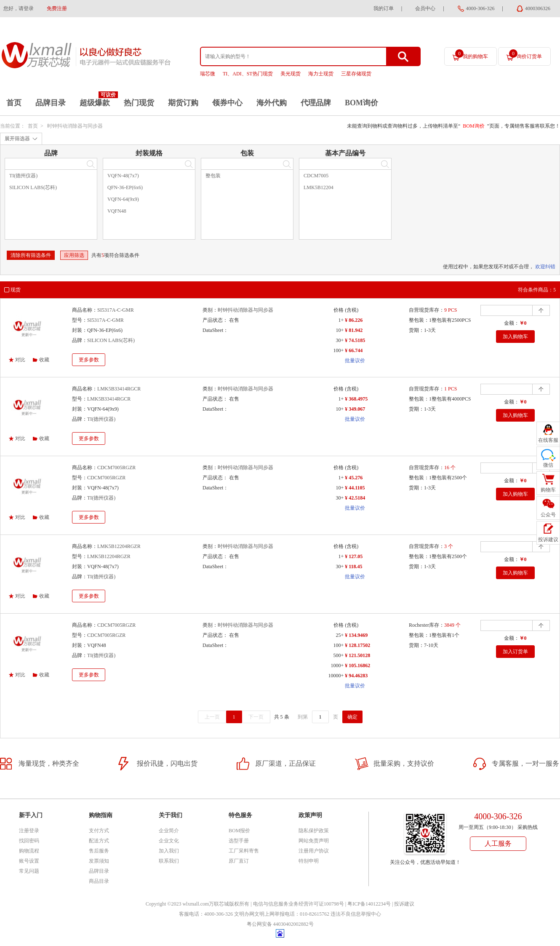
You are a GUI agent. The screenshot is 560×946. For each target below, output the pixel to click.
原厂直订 (239, 861)
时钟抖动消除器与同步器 (75, 126)
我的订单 (384, 8)
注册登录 (29, 831)
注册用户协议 (314, 851)
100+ (338, 350)
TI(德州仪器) (23, 176)
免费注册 (57, 8)
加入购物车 (515, 337)
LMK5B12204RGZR (119, 546)
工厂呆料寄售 (244, 851)
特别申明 (309, 861)
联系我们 (169, 861)
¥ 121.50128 (357, 655)
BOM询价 (361, 103)
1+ (341, 320)
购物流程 (29, 851)
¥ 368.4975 (356, 399)
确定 (352, 717)
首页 (14, 103)
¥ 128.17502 (357, 645)
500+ (338, 655)
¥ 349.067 (355, 409)
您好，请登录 (19, 8)
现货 (16, 290)
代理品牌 (316, 103)
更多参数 (89, 360)
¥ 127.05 (354, 556)
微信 (548, 465)
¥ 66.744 (354, 350)
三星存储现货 (356, 74)
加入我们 (169, 851)
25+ (340, 635)
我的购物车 (472, 54)
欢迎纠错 (545, 267)
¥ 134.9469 (356, 635)
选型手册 (239, 841)
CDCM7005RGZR (116, 468)
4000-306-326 (480, 8)
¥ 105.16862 (357, 665)
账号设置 (29, 861)
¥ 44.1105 (355, 488)
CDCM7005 (316, 176)
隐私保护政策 (314, 831)
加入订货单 (515, 652)
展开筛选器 (17, 139)
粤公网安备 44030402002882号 (280, 924)
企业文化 (169, 841)
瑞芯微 (208, 74)
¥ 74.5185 (355, 340)
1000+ (337, 665)
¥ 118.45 (353, 567)
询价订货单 (525, 54)
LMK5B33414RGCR (119, 389)
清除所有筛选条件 (31, 255)
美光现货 (291, 74)
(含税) (352, 310)
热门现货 (139, 103)
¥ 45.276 (354, 478)
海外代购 (272, 103)
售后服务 (99, 851)
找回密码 (29, 841)
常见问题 (29, 871)
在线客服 (548, 440)
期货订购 (183, 103)
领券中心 (227, 103)
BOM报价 (239, 831)
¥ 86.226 (354, 320)
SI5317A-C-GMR (116, 310)
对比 (20, 360)
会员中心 (425, 8)
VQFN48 (117, 211)
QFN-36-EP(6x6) (125, 187)
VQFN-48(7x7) (123, 176)
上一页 (212, 717)
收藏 (44, 360)
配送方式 (99, 841)
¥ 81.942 (354, 330)
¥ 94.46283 (356, 676)
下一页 (256, 717)
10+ (340, 330)
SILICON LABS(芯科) (33, 187)
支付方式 (99, 831)
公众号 (548, 515)
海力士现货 (321, 74)
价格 (339, 310)
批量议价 (355, 361)
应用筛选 (74, 255)
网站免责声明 (314, 841)
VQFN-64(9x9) (123, 199)
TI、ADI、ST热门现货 (248, 74)
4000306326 (538, 8)
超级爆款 (95, 103)
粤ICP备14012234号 (369, 904)
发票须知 (99, 861)
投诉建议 (404, 904)
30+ (340, 340)
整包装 (213, 176)
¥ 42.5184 (355, 498)
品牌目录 (51, 103)
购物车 (548, 490)
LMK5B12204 (319, 187)
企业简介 (169, 831)
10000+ (336, 676)
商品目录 (99, 881)
